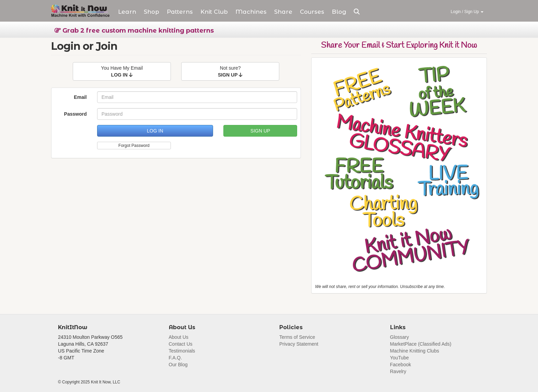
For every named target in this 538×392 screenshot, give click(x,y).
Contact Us (181, 344)
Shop (151, 12)
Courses (312, 12)
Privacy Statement (299, 344)
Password (75, 114)
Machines (251, 12)
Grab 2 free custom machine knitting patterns (134, 31)
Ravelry (398, 371)
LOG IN (155, 131)
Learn (127, 12)
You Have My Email (122, 71)
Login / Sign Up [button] (467, 12)
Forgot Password (134, 146)
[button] (357, 12)
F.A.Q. (176, 358)
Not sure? (230, 71)
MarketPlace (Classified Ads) (421, 344)
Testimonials (182, 351)
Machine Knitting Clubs (415, 351)
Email (80, 97)
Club (214, 12)
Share (283, 12)
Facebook (401, 365)
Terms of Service (297, 337)
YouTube (400, 358)
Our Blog (178, 365)
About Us (179, 337)
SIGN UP (260, 131)
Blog (339, 12)
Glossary (400, 337)
